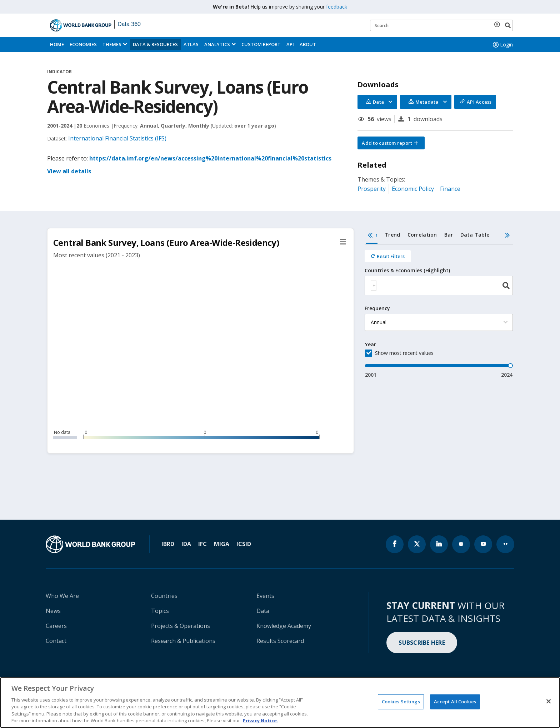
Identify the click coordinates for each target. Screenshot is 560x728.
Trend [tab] (392, 235)
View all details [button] (69, 171)
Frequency (377, 308)
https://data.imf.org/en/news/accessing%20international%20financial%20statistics (210, 158)
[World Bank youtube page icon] (483, 544)
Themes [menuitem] (112, 44)
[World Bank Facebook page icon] (395, 544)
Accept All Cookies (455, 702)
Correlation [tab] (422, 235)
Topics (160, 611)
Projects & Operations (181, 626)
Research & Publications (183, 641)
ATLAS (191, 44)
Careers (56, 626)
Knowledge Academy (284, 626)
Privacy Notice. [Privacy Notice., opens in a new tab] (261, 720)
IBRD (168, 544)
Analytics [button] (217, 44)
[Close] (549, 702)
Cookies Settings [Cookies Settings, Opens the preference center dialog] (401, 702)
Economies (83, 44)
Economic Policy (413, 189)
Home (57, 44)
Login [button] (502, 45)
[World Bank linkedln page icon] (439, 544)
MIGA (222, 544)
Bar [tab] (449, 235)
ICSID (244, 544)
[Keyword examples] (441, 25)
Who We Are (62, 596)
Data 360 (129, 24)
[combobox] (439, 286)
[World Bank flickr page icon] (505, 544)
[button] (391, 143)
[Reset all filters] (388, 256)
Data (263, 611)
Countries (164, 596)
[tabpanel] (439, 311)
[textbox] (374, 286)
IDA (186, 544)
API (290, 44)
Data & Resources (155, 44)
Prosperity (372, 189)
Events (265, 596)
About (308, 44)
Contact (56, 641)
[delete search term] (499, 24)
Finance (450, 189)
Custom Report (261, 44)
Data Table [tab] (475, 235)
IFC (202, 544)
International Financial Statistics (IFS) (117, 138)
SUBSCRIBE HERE (422, 643)
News (53, 611)
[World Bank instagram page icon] (461, 544)
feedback (337, 7)
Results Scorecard (280, 641)
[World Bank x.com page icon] (417, 544)
